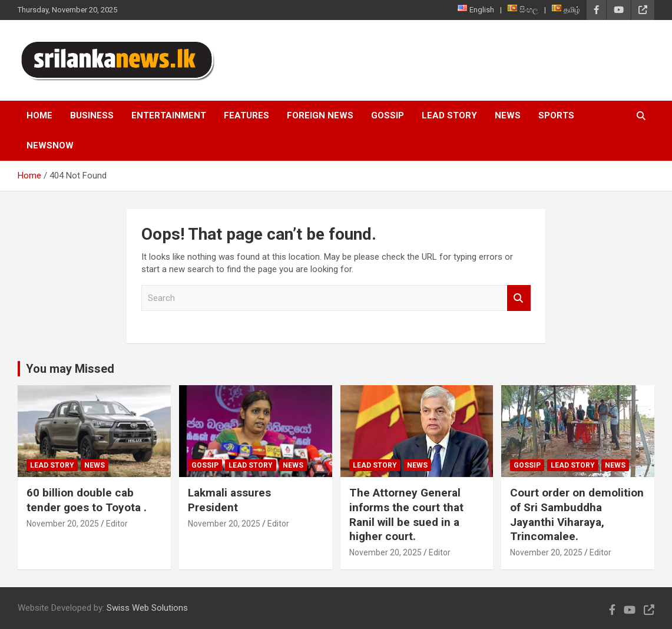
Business (92, 115)
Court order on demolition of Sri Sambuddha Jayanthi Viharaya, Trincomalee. (577, 514)
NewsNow (50, 145)
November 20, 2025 (63, 524)
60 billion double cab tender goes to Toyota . (87, 500)
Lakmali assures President (229, 500)
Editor (117, 524)
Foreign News (320, 115)
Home (39, 115)
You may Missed (70, 369)
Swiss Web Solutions (147, 608)
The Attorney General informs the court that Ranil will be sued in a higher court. (406, 514)
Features (246, 115)
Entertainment (169, 115)
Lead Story (449, 115)
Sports (556, 115)
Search (519, 298)
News (508, 115)
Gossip (388, 115)
